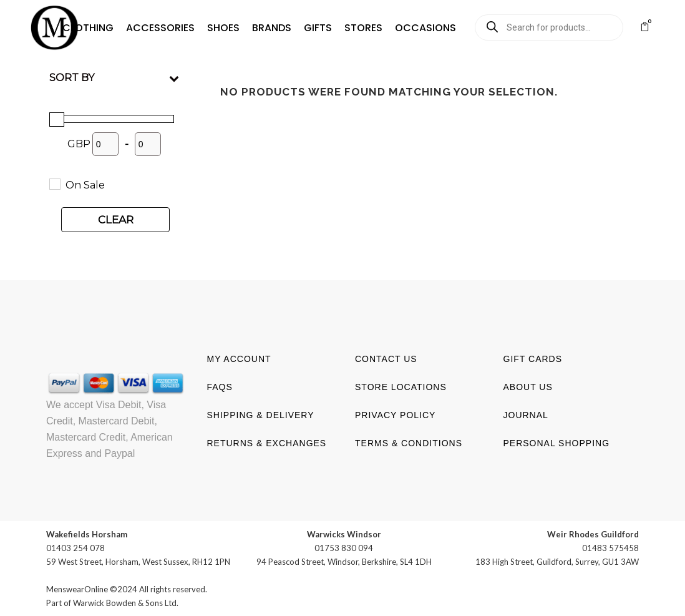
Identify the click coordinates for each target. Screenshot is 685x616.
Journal (526, 415)
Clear (116, 220)
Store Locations (401, 387)
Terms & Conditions (409, 443)
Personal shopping (557, 443)
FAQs (220, 387)
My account (239, 359)
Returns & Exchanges (267, 443)
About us (528, 387)
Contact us (386, 359)
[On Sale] (54, 183)
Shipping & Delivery (261, 415)
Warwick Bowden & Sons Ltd (125, 603)
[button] (82, 28)
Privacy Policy (395, 415)
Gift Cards (533, 359)
